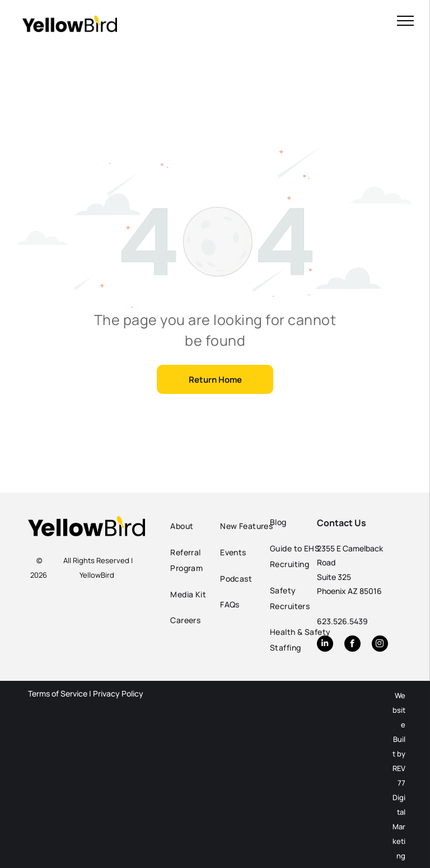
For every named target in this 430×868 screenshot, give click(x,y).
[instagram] (380, 645)
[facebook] (352, 645)
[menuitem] (202, 526)
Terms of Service (58, 693)
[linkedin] (325, 645)
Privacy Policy (118, 693)
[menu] (405, 21)
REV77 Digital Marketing (399, 812)
